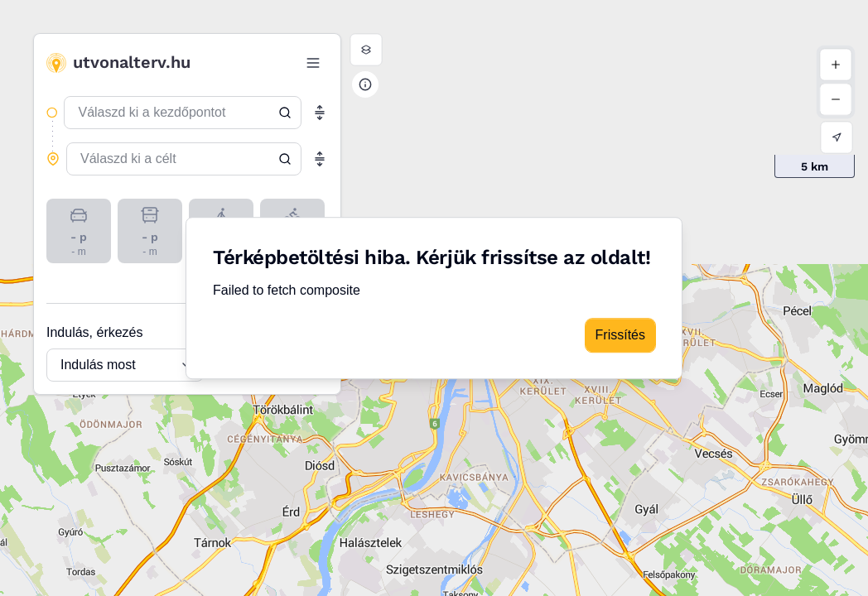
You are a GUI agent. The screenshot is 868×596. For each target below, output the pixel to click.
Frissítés (620, 335)
